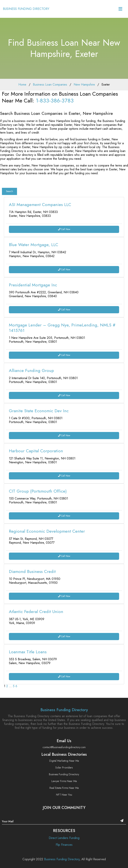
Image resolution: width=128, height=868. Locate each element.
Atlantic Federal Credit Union (36, 611)
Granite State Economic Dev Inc (39, 411)
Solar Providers (64, 768)
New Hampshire (84, 85)
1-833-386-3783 (55, 101)
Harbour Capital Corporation (36, 451)
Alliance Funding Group (31, 370)
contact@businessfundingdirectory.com (64, 747)
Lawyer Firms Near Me (64, 781)
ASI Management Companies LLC (40, 204)
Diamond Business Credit (32, 571)
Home (22, 85)
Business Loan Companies (50, 85)
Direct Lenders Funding (64, 838)
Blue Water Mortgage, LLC (34, 245)
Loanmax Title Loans (28, 652)
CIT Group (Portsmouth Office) (38, 491)
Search (9, 191)
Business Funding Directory (64, 710)
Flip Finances (64, 845)
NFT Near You (64, 795)
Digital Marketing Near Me (64, 761)
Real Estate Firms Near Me (64, 788)
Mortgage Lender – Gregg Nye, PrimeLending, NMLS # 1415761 (62, 328)
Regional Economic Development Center (47, 531)
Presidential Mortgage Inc (33, 285)
